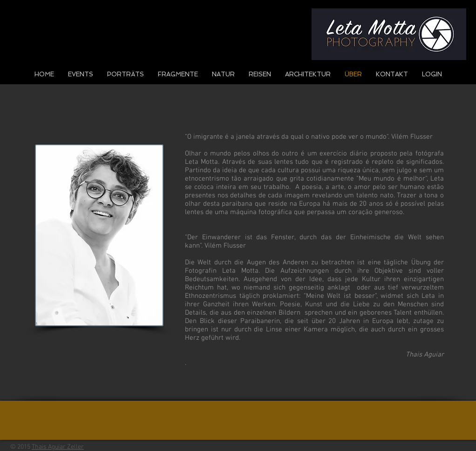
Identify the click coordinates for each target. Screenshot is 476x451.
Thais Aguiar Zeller (58, 447)
